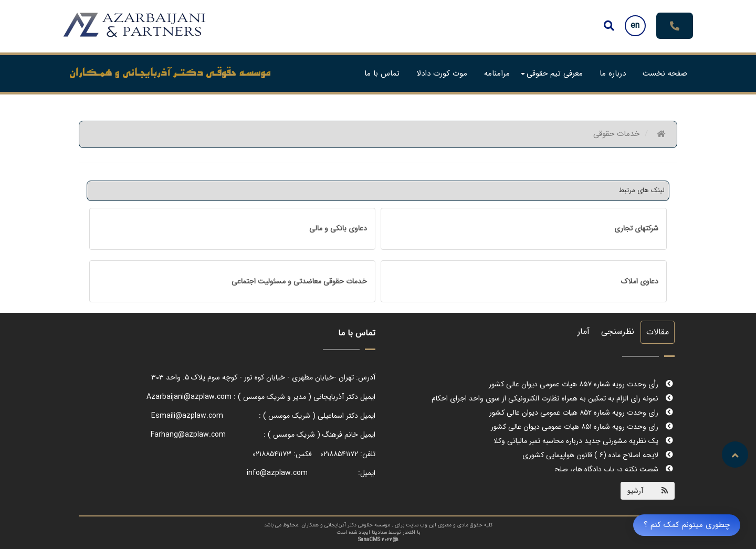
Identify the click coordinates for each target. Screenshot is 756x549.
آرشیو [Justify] (635, 491)
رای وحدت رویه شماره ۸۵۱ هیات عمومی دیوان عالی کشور (582, 427)
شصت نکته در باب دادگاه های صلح (614, 469)
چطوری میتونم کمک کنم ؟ (687, 525)
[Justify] (609, 26)
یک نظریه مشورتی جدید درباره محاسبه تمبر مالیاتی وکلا (583, 441)
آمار (584, 331)
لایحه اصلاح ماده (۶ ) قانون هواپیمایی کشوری (598, 455)
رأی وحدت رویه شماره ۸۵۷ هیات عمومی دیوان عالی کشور (581, 384)
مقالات (658, 332)
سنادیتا (379, 532)
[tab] (524, 229)
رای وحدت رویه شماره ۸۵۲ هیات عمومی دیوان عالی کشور (581, 413)
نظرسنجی (618, 331)
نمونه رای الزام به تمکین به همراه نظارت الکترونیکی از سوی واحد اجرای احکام (552, 398)
